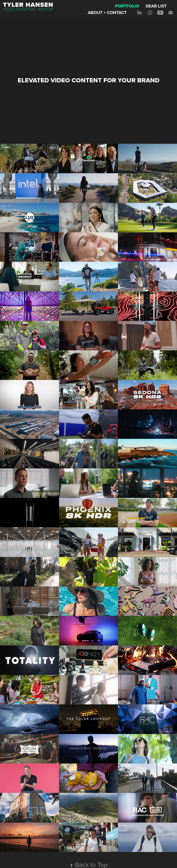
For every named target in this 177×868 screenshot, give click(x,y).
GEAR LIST (156, 6)
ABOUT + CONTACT (107, 12)
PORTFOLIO (127, 6)
